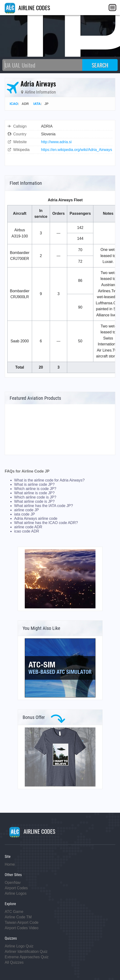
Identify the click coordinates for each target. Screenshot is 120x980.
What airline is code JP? (34, 493)
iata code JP (25, 514)
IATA (37, 104)
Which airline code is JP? (35, 497)
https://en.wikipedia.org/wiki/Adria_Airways (77, 150)
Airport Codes (16, 888)
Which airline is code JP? (35, 489)
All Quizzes (14, 962)
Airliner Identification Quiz (26, 952)
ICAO (14, 104)
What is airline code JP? (34, 484)
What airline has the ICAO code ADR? (46, 523)
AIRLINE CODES (27, 8)
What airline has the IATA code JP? (43, 506)
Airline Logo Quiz (19, 946)
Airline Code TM (18, 917)
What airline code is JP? (34, 501)
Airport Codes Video (22, 928)
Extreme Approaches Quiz (27, 957)
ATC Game (14, 912)
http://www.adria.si (56, 142)
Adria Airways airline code (36, 518)
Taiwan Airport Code (22, 922)
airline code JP (27, 510)
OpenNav (13, 883)
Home (10, 864)
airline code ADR (28, 527)
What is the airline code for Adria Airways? (49, 480)
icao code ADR (27, 531)
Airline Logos (16, 893)
